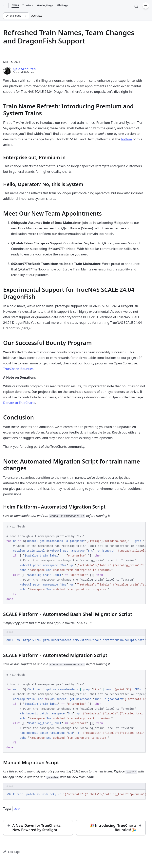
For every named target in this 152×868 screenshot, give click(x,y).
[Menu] (146, 6)
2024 (17, 809)
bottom (126, 139)
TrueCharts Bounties (18, 369)
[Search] (136, 6)
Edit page (12, 852)
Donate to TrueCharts (19, 403)
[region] (74, 563)
